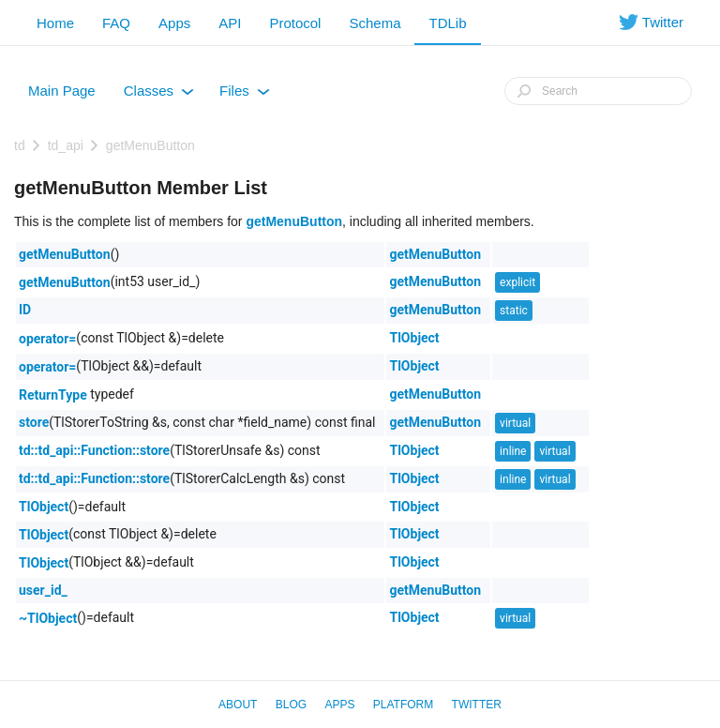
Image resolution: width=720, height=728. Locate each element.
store (34, 422)
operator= (47, 339)
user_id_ (43, 590)
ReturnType (53, 395)
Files (245, 95)
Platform (403, 705)
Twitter (477, 705)
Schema (375, 23)
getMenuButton (150, 145)
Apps (174, 23)
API (230, 23)
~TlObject (48, 618)
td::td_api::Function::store (94, 450)
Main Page (62, 91)
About (238, 705)
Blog (291, 705)
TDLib (447, 23)
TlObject (414, 338)
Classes (159, 95)
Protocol (295, 23)
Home (55, 23)
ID (25, 310)
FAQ (116, 23)
